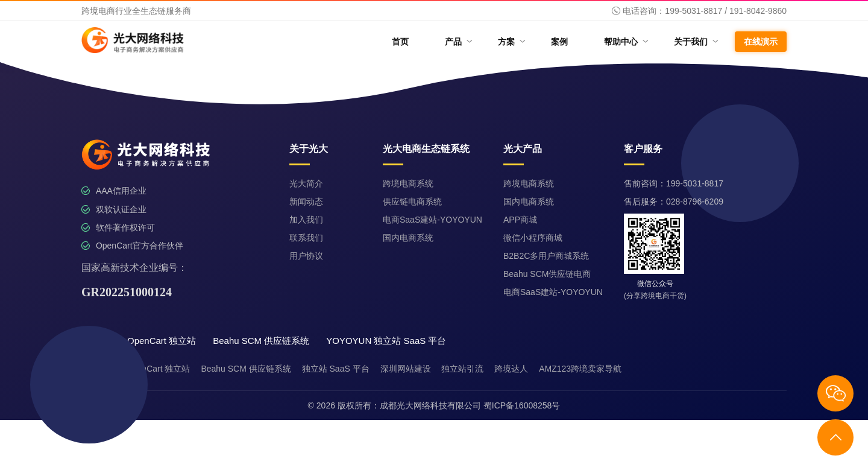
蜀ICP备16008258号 (522, 405)
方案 (511, 41)
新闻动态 (306, 202)
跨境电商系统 (408, 183)
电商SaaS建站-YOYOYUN (432, 220)
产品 (458, 41)
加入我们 (306, 220)
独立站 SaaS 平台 (336, 369)
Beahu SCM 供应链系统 (246, 369)
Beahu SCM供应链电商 (547, 274)
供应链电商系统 (412, 202)
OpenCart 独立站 (158, 369)
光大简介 (306, 183)
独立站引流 (462, 369)
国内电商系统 (408, 238)
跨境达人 (511, 369)
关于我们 (695, 41)
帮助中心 (625, 41)
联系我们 (306, 238)
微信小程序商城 (533, 238)
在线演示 (761, 42)
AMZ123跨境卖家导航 (580, 369)
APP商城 (520, 220)
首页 (400, 42)
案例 (559, 42)
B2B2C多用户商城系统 (546, 256)
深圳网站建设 (406, 369)
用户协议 (306, 256)
